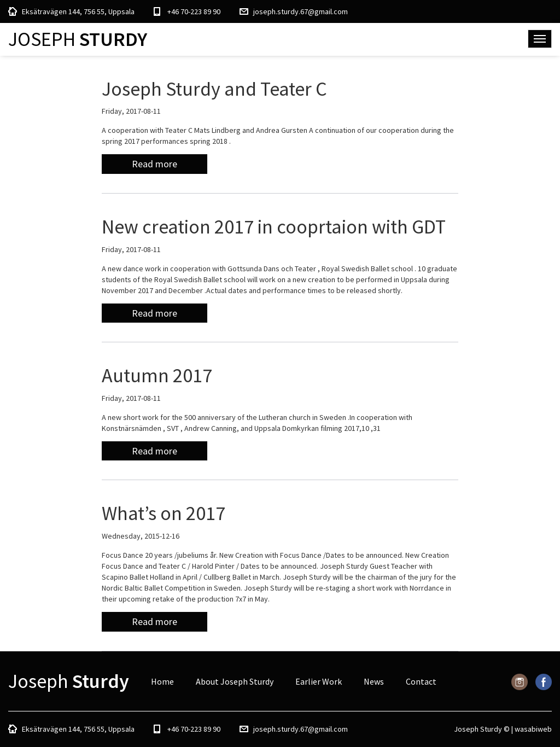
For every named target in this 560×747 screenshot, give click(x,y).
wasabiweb (533, 729)
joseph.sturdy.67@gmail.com (301, 11)
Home (162, 681)
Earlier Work (319, 681)
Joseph (78, 39)
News (374, 681)
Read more (154, 164)
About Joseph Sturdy (235, 681)
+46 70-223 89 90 (194, 11)
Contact (421, 681)
